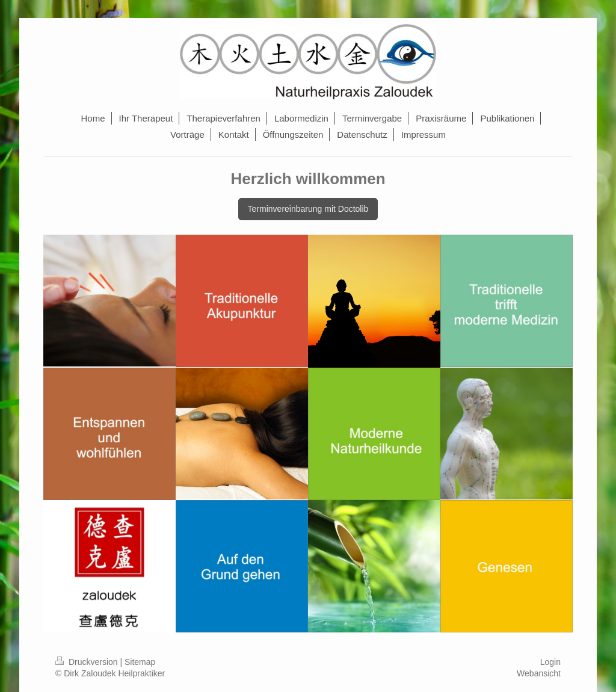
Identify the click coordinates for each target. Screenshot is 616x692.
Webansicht (539, 673)
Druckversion (88, 662)
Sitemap (140, 662)
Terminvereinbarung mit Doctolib (308, 209)
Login (550, 662)
